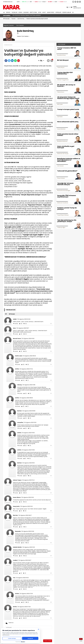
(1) (28, 380)
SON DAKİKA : (7, 16)
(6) (23, 364)
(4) (24, 380)
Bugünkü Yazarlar (9, 25)
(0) (21, 324)
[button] (39, 61)
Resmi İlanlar (67, 12)
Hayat (44, 12)
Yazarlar (14, 12)
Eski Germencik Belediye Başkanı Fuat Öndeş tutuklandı (27, 16)
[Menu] (73, 12)
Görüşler (58, 12)
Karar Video (51, 12)
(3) (21, 351)
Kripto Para (33, 12)
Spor (40, 12)
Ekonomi (26, 12)
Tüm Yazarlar (20, 25)
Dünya (20, 12)
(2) (26, 446)
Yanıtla (16, 324)
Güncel (8, 12)
